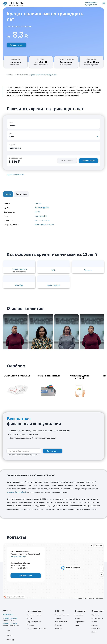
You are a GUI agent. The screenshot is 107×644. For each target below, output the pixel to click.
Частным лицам (35, 611)
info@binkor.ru (8, 615)
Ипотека (30, 618)
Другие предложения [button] (15, 175)
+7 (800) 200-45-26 (10, 618)
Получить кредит (16, 45)
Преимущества (21, 194)
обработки (24, 455)
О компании (80, 611)
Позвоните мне (53, 451)
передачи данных (33, 455)
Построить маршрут (18, 557)
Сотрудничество (97, 618)
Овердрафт (59, 625)
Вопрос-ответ (79, 622)
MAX (8, 631)
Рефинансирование (34, 622)
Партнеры (95, 615)
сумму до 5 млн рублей (16, 492)
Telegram (10, 635)
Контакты (7, 611)
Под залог (31, 625)
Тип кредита (12, 145)
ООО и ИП (60, 611)
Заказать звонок (26, 576)
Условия (8, 194)
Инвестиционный (61, 622)
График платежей (67, 161)
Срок (10, 133)
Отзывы (77, 618)
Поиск (94, 632)
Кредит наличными (34, 615)
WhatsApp (10, 640)
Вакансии (95, 625)
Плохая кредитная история (37, 629)
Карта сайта (96, 629)
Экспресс (58, 629)
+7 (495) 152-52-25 (10, 624)
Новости (94, 622)
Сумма (11, 122)
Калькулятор (79, 615)
